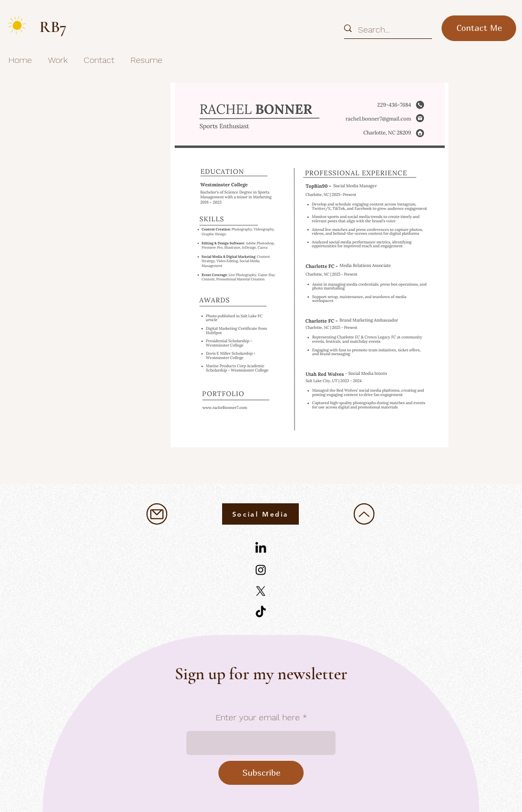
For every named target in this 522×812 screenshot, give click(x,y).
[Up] (364, 514)
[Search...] (384, 30)
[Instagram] (261, 570)
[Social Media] (260, 514)
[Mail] (157, 514)
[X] (261, 591)
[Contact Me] (479, 28)
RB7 (53, 27)
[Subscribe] (261, 773)
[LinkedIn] (261, 548)
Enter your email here (258, 718)
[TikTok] (261, 612)
